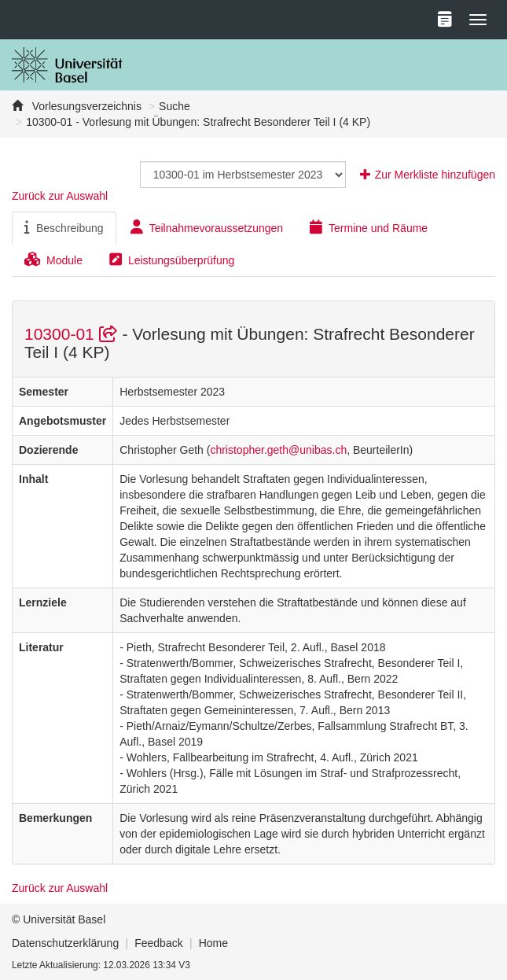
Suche (175, 106)
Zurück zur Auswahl (60, 196)
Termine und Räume (369, 227)
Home (213, 943)
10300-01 (73, 334)
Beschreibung (64, 227)
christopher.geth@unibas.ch (278, 450)
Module (53, 260)
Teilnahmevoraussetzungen (207, 227)
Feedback (158, 943)
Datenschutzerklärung (65, 943)
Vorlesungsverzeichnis (85, 106)
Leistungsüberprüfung (172, 260)
